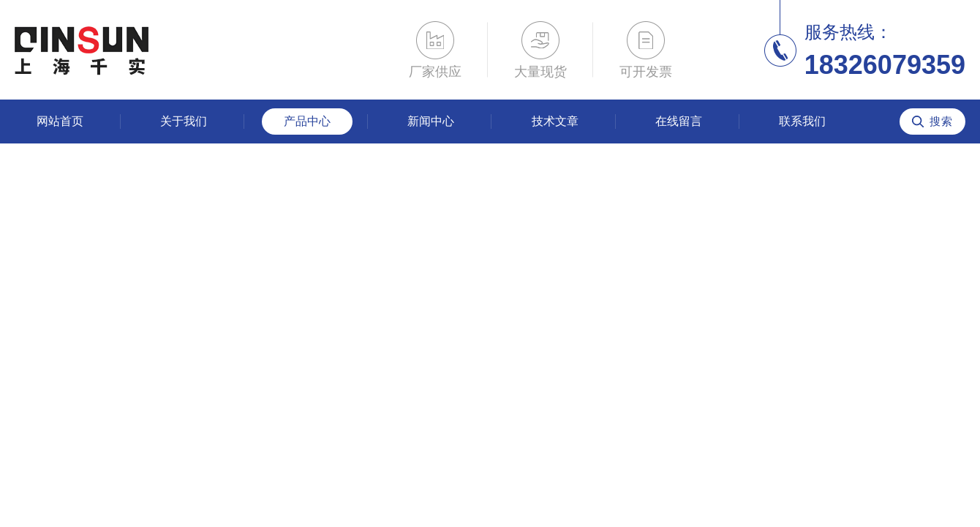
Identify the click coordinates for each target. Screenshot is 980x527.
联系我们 (802, 121)
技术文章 (555, 121)
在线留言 (679, 121)
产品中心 (307, 121)
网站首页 (60, 121)
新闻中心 (431, 121)
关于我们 (184, 121)
